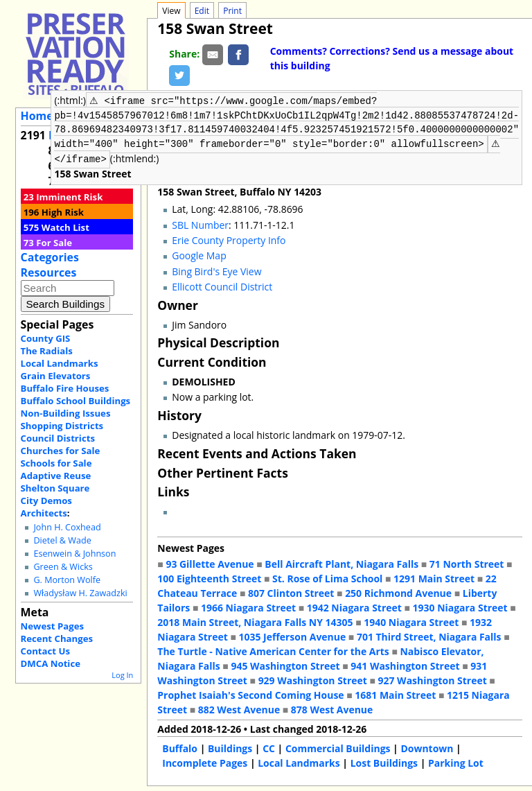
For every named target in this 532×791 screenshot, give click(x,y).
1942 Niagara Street (354, 606)
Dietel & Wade (62, 540)
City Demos (46, 501)
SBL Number (200, 224)
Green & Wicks (63, 567)
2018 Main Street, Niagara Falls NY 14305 (255, 621)
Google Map (199, 254)
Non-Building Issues (66, 413)
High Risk (63, 212)
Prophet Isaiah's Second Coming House (250, 694)
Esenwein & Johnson (74, 554)
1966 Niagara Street (248, 606)
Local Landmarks (60, 363)
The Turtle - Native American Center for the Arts (273, 650)
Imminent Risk (69, 197)
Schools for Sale (56, 463)
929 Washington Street (313, 679)
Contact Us (45, 651)
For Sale (54, 243)
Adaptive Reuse (56, 476)
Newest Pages (52, 626)
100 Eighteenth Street (209, 577)
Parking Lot (456, 762)
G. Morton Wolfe (67, 580)
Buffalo (180, 747)
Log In (122, 675)
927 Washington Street (433, 679)
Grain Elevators (56, 376)
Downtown (427, 747)
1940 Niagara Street (411, 621)
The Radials (47, 351)
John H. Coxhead (67, 527)
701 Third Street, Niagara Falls (429, 635)
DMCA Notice (51, 663)
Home (37, 116)
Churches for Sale (61, 451)
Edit (202, 11)
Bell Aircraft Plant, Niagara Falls (342, 563)
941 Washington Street (405, 664)
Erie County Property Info (229, 239)
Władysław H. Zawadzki (80, 593)
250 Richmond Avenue (398, 592)
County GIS (46, 338)
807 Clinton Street (291, 592)
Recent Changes (57, 638)
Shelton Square (55, 488)
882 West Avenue (239, 708)
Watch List (65, 227)
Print (232, 11)
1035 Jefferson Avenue (293, 635)
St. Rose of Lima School (327, 577)
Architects (44, 513)
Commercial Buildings (338, 747)
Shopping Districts (62, 426)
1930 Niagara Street (460, 606)
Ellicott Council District (222, 285)
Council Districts (58, 438)
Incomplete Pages (205, 762)
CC (269, 747)
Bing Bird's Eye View (216, 270)
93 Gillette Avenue (210, 563)
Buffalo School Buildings (76, 401)
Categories (50, 257)
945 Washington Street (285, 664)
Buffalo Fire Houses (65, 388)
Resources (49, 272)
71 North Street (467, 563)
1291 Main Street (434, 577)
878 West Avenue (332, 708)
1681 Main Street (395, 694)
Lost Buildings (384, 762)
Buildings (230, 747)
